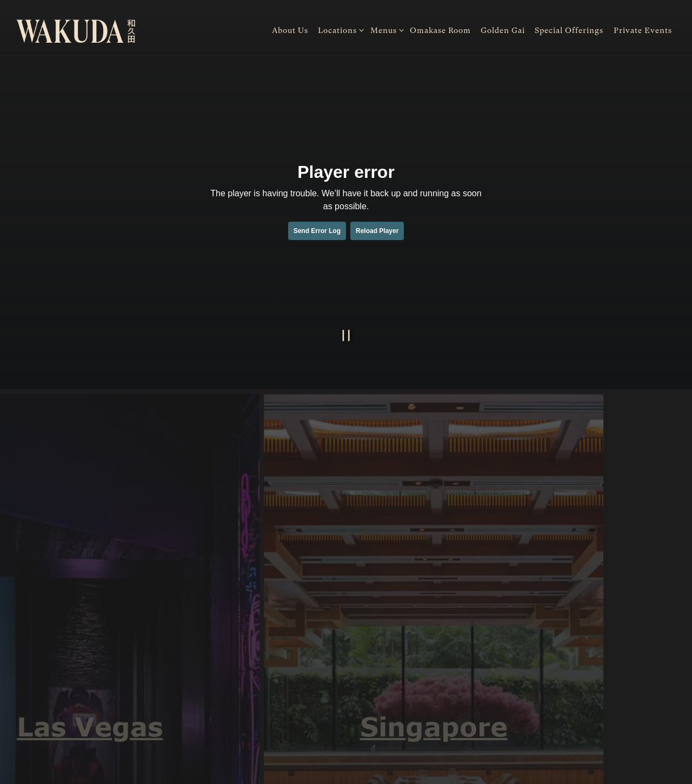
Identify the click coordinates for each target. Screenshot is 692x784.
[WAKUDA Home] (76, 30)
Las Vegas (84, 726)
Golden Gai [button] (503, 30)
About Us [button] (290, 30)
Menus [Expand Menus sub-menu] (385, 29)
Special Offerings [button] (569, 30)
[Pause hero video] (346, 335)
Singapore (428, 726)
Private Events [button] (643, 30)
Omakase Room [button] (440, 30)
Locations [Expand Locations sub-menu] (339, 29)
